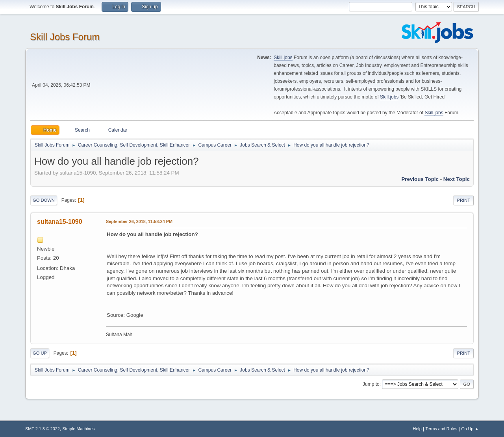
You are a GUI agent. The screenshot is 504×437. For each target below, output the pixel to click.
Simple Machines (78, 429)
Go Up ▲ (470, 429)
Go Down (44, 200)
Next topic (457, 179)
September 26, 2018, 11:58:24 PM (139, 221)
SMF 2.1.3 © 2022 (43, 429)
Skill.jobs (283, 58)
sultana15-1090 (60, 222)
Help (417, 429)
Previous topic (420, 179)
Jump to (371, 384)
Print (463, 200)
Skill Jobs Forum (65, 37)
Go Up (40, 353)
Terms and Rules (442, 429)
